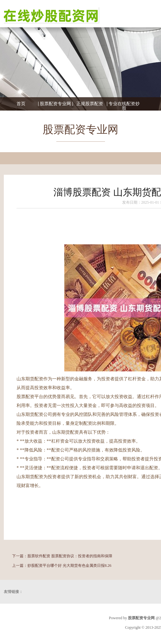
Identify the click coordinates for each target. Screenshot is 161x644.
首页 (21, 104)
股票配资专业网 (55, 104)
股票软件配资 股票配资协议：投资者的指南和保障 (70, 556)
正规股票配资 (90, 104)
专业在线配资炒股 (124, 106)
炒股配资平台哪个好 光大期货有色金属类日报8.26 (69, 566)
